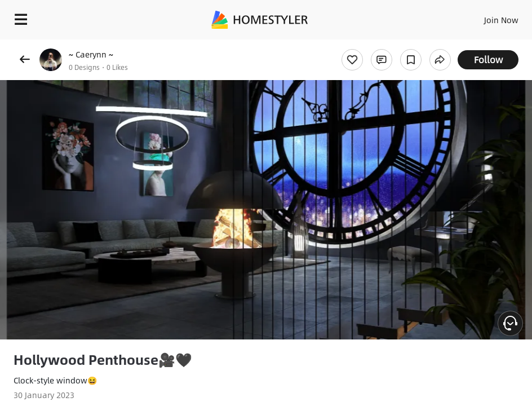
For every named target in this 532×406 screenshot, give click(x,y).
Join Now (501, 20)
